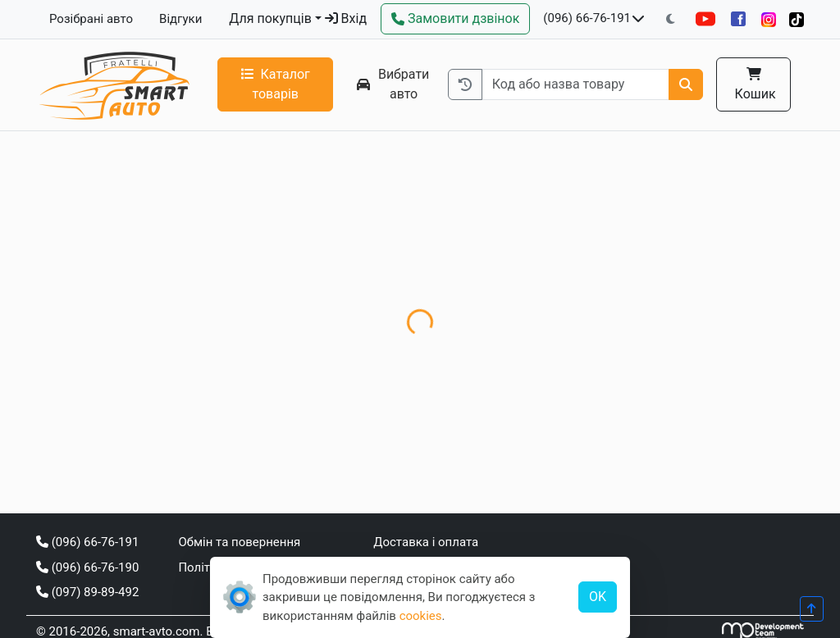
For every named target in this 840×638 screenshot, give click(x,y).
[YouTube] (705, 19)
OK (598, 597)
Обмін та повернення (239, 542)
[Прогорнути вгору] (812, 609)
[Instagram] (769, 19)
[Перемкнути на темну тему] (671, 19)
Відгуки (180, 19)
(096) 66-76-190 (87, 567)
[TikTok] (797, 19)
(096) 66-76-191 (587, 18)
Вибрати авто (393, 84)
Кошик (754, 84)
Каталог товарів (276, 84)
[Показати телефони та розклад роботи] (638, 19)
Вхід (346, 18)
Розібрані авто (91, 19)
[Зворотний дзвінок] (455, 19)
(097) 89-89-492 (87, 592)
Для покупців (270, 18)
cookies (421, 616)
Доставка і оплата (426, 542)
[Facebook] (738, 19)
